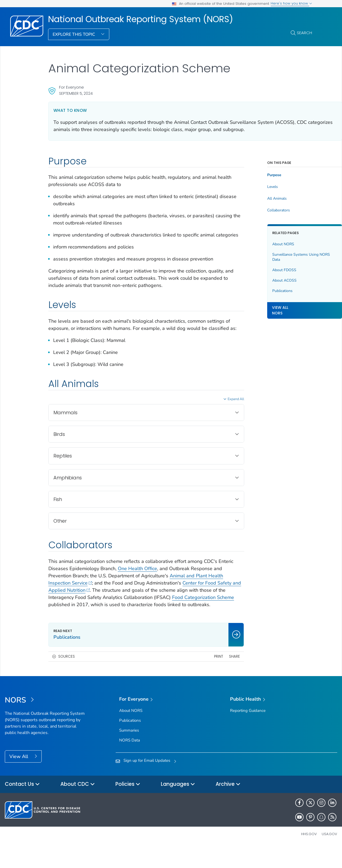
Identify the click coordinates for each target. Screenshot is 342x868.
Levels (252, 187)
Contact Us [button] (22, 806)
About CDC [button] (78, 806)
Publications (262, 291)
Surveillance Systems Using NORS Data (275, 257)
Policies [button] (128, 806)
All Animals (257, 199)
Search (304, 33)
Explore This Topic (74, 34)
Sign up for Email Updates (147, 782)
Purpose (254, 175)
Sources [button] (67, 678)
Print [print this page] (198, 678)
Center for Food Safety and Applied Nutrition (99, 605)
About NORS (263, 244)
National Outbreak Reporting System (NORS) (141, 19)
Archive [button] (228, 806)
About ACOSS (264, 280)
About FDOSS (264, 270)
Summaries (129, 752)
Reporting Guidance (248, 732)
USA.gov (329, 856)
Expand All (216, 413)
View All (19, 778)
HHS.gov (309, 856)
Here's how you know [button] (291, 3)
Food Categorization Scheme (98, 619)
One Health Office (153, 583)
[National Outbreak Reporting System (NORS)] (46, 722)
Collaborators (258, 210)
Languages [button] (178, 806)
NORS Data (130, 762)
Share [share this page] (214, 678)
